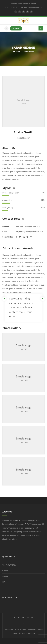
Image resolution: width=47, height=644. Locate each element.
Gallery (5, 571)
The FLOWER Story (10, 565)
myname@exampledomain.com (30, 232)
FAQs (4, 582)
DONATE (16, 28)
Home (17, 51)
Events (5, 576)
